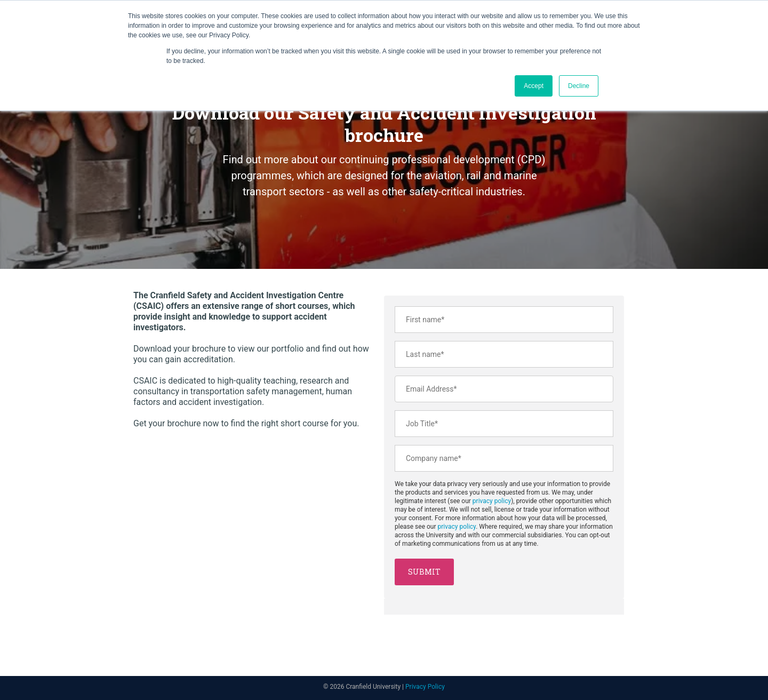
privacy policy (492, 501)
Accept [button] (534, 86)
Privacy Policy (425, 687)
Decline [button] (579, 86)
